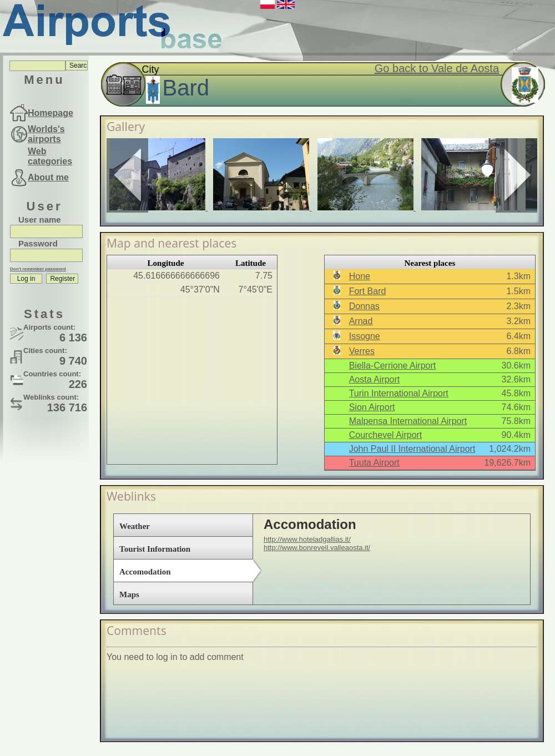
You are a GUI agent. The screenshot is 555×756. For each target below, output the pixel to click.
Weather (135, 526)
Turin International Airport (399, 393)
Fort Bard (368, 291)
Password (38, 243)
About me (48, 177)
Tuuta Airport (374, 463)
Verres (362, 351)
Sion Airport (372, 407)
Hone (360, 276)
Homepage (51, 113)
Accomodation (145, 572)
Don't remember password (38, 269)
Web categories (50, 156)
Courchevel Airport (386, 435)
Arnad (361, 321)
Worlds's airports (46, 134)
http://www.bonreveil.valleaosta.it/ (317, 548)
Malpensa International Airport (408, 421)
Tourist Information (155, 549)
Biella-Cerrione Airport (393, 366)
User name (40, 220)
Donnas (364, 306)
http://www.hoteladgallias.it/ (307, 539)
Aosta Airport (375, 379)
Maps (129, 594)
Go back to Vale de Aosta (437, 68)
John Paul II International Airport (412, 449)
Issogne (365, 336)
